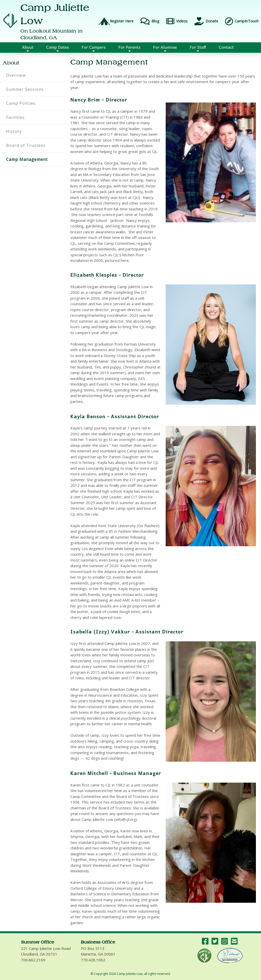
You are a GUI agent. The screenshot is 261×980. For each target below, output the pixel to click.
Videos (176, 21)
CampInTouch (241, 21)
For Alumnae (165, 48)
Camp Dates (57, 48)
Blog (149, 21)
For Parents (129, 48)
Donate (205, 21)
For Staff (198, 48)
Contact (226, 47)
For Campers (94, 48)
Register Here (116, 21)
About (28, 48)
